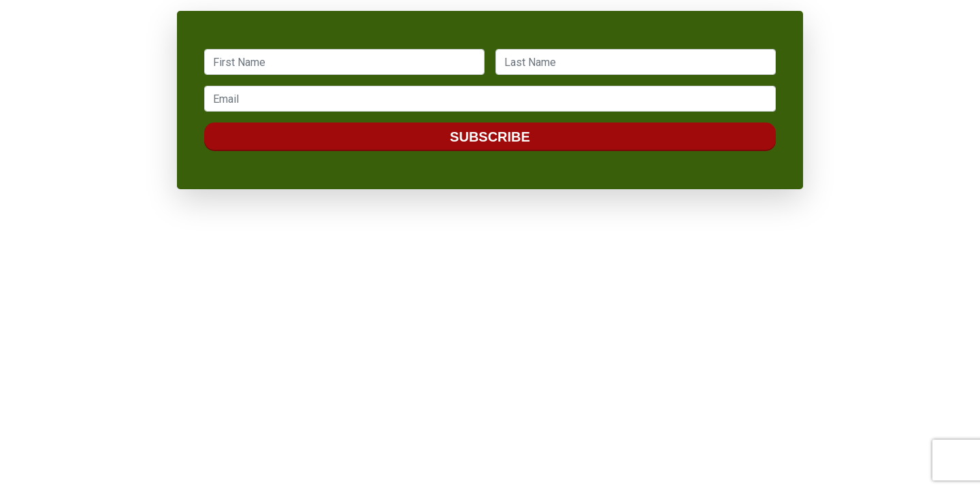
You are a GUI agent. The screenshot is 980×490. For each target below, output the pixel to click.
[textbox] (344, 62)
